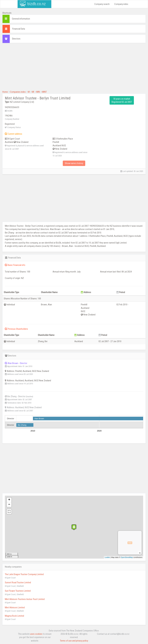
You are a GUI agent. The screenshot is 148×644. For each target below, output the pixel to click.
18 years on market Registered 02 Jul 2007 (122, 100)
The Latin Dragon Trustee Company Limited (24, 574)
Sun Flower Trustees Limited (18, 591)
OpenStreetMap (127, 557)
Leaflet (107, 557)
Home (5, 92)
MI (33, 92)
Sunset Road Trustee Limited (18, 582)
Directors (16, 39)
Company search (102, 4)
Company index (121, 4)
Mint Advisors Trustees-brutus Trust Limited (25, 599)
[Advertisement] (74, 68)
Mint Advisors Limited (15, 608)
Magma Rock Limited (14, 616)
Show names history (74, 163)
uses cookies (36, 634)
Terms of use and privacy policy (74, 641)
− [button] (9, 505)
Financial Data (19, 29)
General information (21, 19)
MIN (38, 92)
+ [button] (9, 500)
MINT (44, 92)
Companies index (18, 92)
